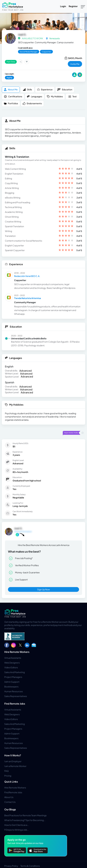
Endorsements (32, 103)
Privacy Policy (11, 866)
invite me (75, 64)
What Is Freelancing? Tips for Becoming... (25, 820)
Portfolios (11, 103)
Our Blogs (10, 809)
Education (65, 90)
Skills (27, 90)
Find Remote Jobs (15, 704)
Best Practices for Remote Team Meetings (25, 815)
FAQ (6, 771)
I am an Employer (13, 761)
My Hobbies (55, 96)
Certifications (13, 97)
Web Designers (12, 663)
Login (63, 6)
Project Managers (13, 677)
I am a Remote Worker (15, 766)
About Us (9, 797)
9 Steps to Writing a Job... (17, 830)
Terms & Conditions (30, 866)
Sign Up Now (43, 589)
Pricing (8, 776)
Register (73, 6)
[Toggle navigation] (83, 6)
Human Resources (14, 691)
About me (11, 90)
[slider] (66, 169)
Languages (35, 96)
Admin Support (12, 682)
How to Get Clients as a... (17, 825)
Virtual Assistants (13, 658)
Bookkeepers (11, 687)
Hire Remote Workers (17, 652)
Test (73, 96)
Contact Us (10, 802)
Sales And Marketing (15, 672)
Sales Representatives (16, 696)
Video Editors (11, 667)
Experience (45, 90)
